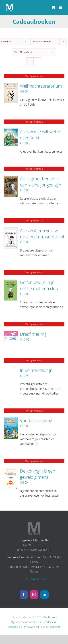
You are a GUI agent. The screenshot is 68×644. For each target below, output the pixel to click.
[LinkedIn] (44, 595)
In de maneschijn (36, 370)
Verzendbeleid (48, 622)
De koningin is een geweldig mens (38, 474)
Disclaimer (49, 617)
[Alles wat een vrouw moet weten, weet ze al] (11, 230)
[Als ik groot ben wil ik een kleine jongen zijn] (11, 178)
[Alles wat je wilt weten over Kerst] (11, 131)
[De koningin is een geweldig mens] (11, 470)
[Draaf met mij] (11, 333)
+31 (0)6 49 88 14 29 (35, 579)
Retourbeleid (15, 627)
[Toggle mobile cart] (53, 7)
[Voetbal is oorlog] (11, 420)
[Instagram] (34, 595)
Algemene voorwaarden (24, 622)
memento (55, 627)
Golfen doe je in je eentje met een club (39, 285)
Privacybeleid (32, 627)
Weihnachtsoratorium (41, 86)
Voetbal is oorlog (36, 420)
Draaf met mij (33, 334)
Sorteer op (42, 42)
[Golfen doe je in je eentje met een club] (11, 282)
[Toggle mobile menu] (61, 7)
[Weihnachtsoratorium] (11, 85)
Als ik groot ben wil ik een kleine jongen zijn (41, 182)
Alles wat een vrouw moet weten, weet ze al (42, 233)
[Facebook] (24, 595)
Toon (24, 52)
